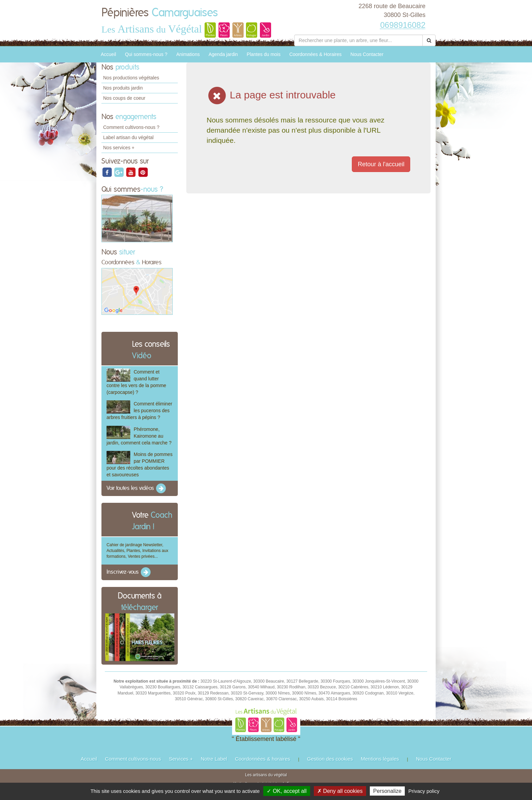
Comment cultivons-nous (133, 759)
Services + (181, 759)
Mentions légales (380, 759)
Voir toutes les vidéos (137, 489)
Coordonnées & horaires (263, 759)
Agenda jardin (223, 54)
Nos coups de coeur (124, 98)
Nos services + (119, 148)
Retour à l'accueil (381, 164)
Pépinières (160, 13)
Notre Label (214, 759)
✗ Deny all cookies (340, 791)
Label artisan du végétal (128, 137)
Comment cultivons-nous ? (131, 127)
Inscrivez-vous (129, 572)
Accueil (108, 54)
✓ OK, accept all (287, 791)
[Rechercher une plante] (358, 40)
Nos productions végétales (131, 78)
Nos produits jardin (123, 88)
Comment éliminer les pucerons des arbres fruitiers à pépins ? (139, 411)
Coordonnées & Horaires (316, 54)
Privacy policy (424, 791)
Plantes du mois (264, 54)
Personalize (387, 791)
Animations (188, 54)
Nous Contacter (367, 54)
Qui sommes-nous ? (146, 54)
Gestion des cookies (330, 759)
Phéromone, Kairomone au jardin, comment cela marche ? (139, 436)
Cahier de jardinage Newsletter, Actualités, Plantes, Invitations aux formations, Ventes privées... (137, 551)
